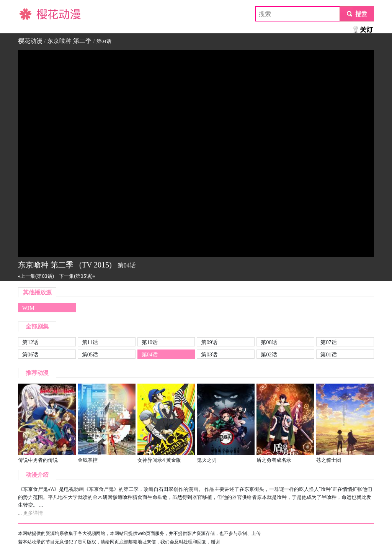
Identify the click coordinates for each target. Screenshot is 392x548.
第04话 (150, 354)
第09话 (209, 342)
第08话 (269, 342)
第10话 (150, 342)
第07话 (328, 342)
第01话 (328, 354)
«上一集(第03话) (36, 276)
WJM (28, 308)
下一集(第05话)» (77, 276)
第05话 (90, 354)
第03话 (209, 354)
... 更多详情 (30, 513)
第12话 (30, 342)
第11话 (90, 342)
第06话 (30, 354)
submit (357, 14)
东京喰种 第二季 (69, 41)
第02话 (269, 354)
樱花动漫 (30, 14)
